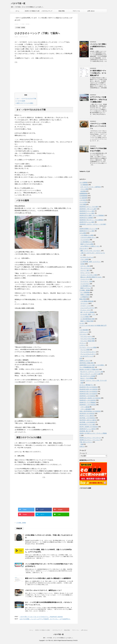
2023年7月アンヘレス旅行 (87, 222)
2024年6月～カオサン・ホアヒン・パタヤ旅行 (93, 224)
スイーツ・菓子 (85, 270)
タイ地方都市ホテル (86, 242)
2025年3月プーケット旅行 (87, 231)
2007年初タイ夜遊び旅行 (87, 363)
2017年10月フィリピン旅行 (87, 424)
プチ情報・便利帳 (21, 523)
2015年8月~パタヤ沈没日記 (87, 396)
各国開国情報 (83, 193)
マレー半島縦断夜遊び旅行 (87, 367)
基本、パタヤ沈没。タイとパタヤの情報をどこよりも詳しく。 (58, 638)
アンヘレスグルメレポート (88, 354)
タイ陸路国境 (84, 185)
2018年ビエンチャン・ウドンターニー (91, 438)
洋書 (82, 444)
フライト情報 (84, 189)
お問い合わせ (91, 11)
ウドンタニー (83, 334)
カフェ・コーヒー (86, 273)
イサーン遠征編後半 (86, 409)
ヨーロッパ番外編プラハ (87, 385)
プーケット (83, 343)
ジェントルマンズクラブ (87, 308)
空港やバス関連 (85, 295)
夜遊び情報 (62, 11)
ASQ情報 (83, 191)
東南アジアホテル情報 (87, 244)
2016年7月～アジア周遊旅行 (88, 402)
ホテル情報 (83, 233)
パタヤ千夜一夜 (18, 4)
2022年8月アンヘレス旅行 (87, 213)
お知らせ (82, 446)
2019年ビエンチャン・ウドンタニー (90, 440)
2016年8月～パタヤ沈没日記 (88, 405)
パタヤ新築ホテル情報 (87, 235)
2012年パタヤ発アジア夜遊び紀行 (89, 369)
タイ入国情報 (83, 182)
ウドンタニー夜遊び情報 (87, 341)
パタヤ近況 (83, 200)
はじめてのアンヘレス (87, 356)
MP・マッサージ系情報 (87, 312)
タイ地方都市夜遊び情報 (87, 319)
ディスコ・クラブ (86, 310)
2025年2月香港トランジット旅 (88, 229)
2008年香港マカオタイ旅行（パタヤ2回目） (92, 365)
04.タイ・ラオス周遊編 (87, 378)
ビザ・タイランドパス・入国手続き (91, 187)
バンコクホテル (85, 240)
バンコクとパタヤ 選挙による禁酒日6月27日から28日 (98, 47)
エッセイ (82, 323)
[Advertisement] (44, 77)
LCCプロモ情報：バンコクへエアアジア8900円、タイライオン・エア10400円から (45, 619)
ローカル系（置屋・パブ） (88, 314)
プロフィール (76, 11)
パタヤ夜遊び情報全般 (87, 301)
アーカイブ (83, 453)
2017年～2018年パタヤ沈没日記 (89, 427)
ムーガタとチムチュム (87, 257)
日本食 (82, 264)
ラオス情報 (83, 204)
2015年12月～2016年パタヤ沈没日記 (90, 398)
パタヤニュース (84, 332)
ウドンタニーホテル (86, 336)
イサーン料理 (84, 259)
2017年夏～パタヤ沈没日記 (87, 422)
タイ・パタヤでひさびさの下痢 (26, 99)
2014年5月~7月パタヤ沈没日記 (88, 387)
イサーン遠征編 (85, 407)
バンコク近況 (83, 202)
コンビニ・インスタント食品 (89, 275)
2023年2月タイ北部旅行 (86, 218)
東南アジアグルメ (86, 288)
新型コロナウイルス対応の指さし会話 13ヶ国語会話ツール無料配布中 (48, 578)
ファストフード (85, 279)
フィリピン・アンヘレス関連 (88, 347)
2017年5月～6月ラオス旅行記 (88, 420)
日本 (81, 358)
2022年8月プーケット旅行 (87, 211)
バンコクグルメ (85, 284)
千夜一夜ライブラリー (86, 442)
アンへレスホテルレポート (88, 352)
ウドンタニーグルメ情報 (87, 339)
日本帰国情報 (83, 196)
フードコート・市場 (86, 281)
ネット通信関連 (85, 292)
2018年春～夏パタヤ (85, 431)
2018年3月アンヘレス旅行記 (88, 429)
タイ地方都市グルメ (86, 286)
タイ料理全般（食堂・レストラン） (91, 262)
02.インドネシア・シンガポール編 (90, 374)
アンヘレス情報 (85, 350)
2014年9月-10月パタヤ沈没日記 (89, 389)
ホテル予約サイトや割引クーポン (90, 246)
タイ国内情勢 (83, 198)
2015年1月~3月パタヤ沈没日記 (88, 391)
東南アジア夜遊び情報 (87, 321)
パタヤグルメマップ (47, 11)
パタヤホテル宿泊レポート (88, 237)
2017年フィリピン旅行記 (87, 416)
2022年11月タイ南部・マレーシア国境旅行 (92, 215)
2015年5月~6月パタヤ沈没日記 (88, 394)
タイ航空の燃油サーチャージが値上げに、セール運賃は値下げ (98, 73)
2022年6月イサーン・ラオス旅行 (89, 207)
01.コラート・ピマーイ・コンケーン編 (92, 372)
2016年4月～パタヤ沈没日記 (88, 400)
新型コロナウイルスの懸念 (24, 103)
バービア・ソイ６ (86, 306)
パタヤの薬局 (20, 101)
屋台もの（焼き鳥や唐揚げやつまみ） (91, 277)
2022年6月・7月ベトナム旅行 (88, 209)
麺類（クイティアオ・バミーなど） (91, 251)
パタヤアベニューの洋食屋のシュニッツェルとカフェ (98, 126)
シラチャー (83, 345)
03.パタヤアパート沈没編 (88, 376)
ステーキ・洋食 (85, 266)
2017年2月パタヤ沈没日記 (87, 413)
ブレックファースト (86, 268)
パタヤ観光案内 (84, 330)
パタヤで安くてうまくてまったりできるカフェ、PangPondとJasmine (41, 617)
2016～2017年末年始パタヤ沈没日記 (90, 411)
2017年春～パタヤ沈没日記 (87, 418)
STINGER (75, 641)
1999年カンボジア (85, 361)
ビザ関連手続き (85, 297)
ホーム (17, 11)
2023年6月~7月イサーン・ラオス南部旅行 (92, 220)
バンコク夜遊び (85, 317)
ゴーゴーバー (84, 303)
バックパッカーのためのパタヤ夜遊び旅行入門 (93, 325)
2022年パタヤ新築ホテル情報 (32, 12)
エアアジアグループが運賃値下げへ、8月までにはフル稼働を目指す (98, 100)
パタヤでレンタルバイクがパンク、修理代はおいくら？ (43, 590)
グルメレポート (84, 248)
